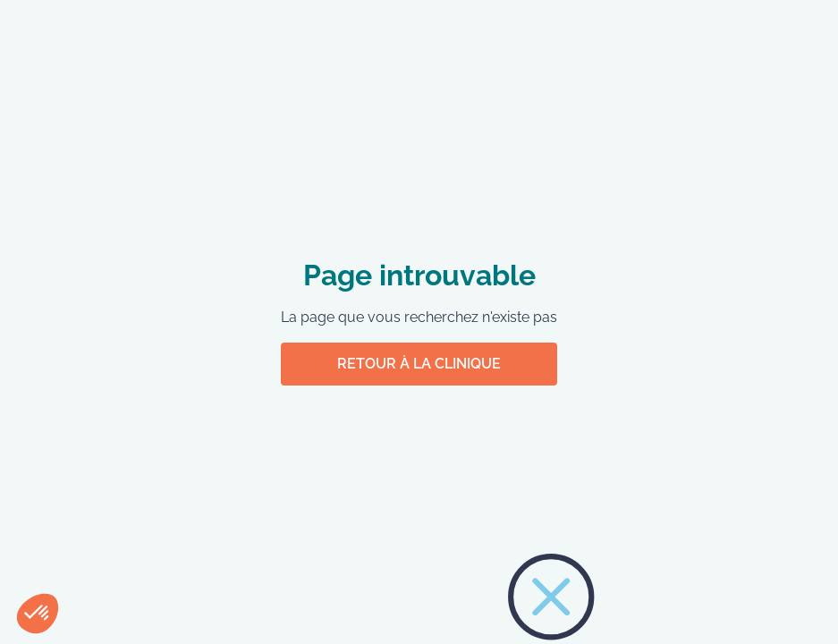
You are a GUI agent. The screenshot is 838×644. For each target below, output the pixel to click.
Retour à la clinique (419, 364)
